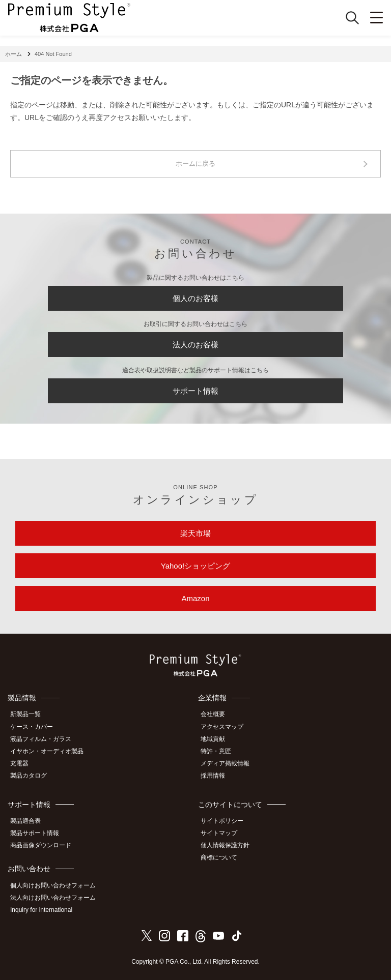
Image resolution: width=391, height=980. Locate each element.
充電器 (19, 763)
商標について (219, 857)
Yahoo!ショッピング (195, 566)
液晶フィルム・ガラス (41, 739)
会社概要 (213, 714)
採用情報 (213, 776)
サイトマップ (219, 833)
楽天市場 (195, 533)
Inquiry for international (41, 910)
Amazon (195, 598)
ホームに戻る (195, 164)
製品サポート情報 (35, 833)
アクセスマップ (222, 727)
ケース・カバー (32, 727)
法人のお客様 (195, 345)
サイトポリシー (222, 821)
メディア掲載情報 (225, 763)
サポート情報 (195, 391)
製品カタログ (29, 776)
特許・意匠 (216, 751)
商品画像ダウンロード (41, 845)
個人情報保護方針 (225, 845)
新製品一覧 (25, 714)
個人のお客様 (195, 298)
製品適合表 (25, 821)
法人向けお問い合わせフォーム (53, 898)
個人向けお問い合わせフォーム (53, 885)
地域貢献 (213, 739)
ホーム (13, 54)
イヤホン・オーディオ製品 (47, 751)
